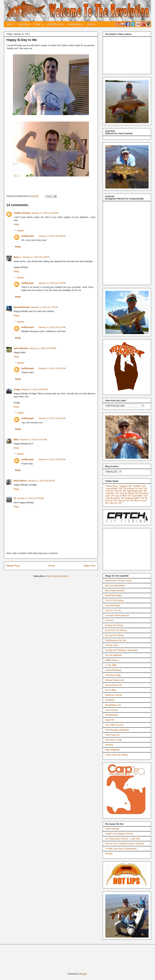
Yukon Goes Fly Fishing (116, 755)
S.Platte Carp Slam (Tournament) (121, 849)
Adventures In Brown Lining (118, 581)
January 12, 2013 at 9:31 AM (33, 440)
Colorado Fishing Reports (117, 615)
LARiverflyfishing (113, 670)
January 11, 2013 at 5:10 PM (36, 257)
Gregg (17, 389)
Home (51, 566)
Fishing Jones (112, 645)
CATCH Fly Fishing (114, 600)
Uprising (109, 745)
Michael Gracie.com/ (115, 680)
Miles (16, 440)
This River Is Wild (113, 740)
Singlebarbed (111, 715)
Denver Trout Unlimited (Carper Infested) (124, 844)
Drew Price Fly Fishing (116, 630)
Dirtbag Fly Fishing (114, 625)
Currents (109, 620)
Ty (15, 498)
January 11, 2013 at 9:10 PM (52, 283)
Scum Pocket (111, 710)
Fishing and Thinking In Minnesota (121, 650)
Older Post (89, 566)
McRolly (109, 854)
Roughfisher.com (113, 705)
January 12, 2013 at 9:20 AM (34, 389)
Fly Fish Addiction (114, 655)
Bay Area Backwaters (115, 586)
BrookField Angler (114, 595)
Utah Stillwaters (113, 750)
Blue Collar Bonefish (115, 591)
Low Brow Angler (113, 675)
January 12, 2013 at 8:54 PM (41, 481)
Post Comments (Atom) (57, 576)
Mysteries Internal (114, 695)
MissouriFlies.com (114, 685)
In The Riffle (111, 665)
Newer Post (13, 566)
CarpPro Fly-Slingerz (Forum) (119, 834)
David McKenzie (22, 307)
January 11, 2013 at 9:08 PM (52, 236)
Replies (20, 231)
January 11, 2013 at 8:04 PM (43, 348)
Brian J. (18, 257)
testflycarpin (28, 236)
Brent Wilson (20, 481)
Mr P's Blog (111, 690)
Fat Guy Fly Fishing (114, 635)
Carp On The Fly (113, 610)
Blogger (83, 974)
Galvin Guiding (112, 829)
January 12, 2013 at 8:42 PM (52, 418)
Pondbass (110, 700)
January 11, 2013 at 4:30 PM (45, 213)
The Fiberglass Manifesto (117, 730)
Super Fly (110, 720)
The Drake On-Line (114, 725)
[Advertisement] (128, 548)
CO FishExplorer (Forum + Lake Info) (123, 839)
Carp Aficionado (113, 605)
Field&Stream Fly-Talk (116, 640)
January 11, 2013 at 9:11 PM (52, 327)
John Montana (21, 348)
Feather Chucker (22, 213)
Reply (16, 224)
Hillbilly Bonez (112, 660)
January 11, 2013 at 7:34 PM (44, 307)
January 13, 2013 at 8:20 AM (30, 498)
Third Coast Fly (112, 735)
